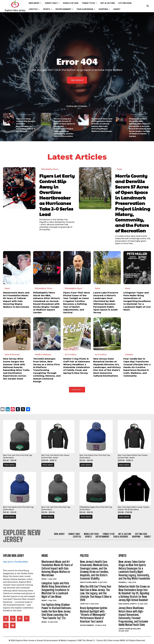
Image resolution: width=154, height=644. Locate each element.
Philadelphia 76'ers (138, 114)
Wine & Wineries (12, 354)
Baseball (123, 582)
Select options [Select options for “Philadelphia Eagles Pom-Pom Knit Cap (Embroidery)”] (86, 517)
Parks (58, 114)
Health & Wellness (43, 354)
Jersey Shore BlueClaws (130, 629)
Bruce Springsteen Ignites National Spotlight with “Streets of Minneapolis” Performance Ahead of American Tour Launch (94, 615)
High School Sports (128, 604)
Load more (77, 390)
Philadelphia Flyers (25, 114)
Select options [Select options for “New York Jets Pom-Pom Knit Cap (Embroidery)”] (9, 465)
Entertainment (87, 625)
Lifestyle (129, 354)
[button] (148, 6)
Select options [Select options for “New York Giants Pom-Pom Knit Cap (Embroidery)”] (86, 465)
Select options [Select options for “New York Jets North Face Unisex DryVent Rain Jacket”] (48, 465)
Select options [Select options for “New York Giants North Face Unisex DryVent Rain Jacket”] (124, 465)
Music (95, 114)
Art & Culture (71, 354)
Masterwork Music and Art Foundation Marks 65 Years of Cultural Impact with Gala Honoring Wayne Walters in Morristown (102, 125)
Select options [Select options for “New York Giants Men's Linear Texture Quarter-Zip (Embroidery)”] (124, 517)
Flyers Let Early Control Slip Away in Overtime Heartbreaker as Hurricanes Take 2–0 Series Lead (26, 125)
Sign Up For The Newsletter (16, 562)
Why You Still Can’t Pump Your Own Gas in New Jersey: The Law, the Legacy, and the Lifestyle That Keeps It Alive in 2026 (96, 593)
